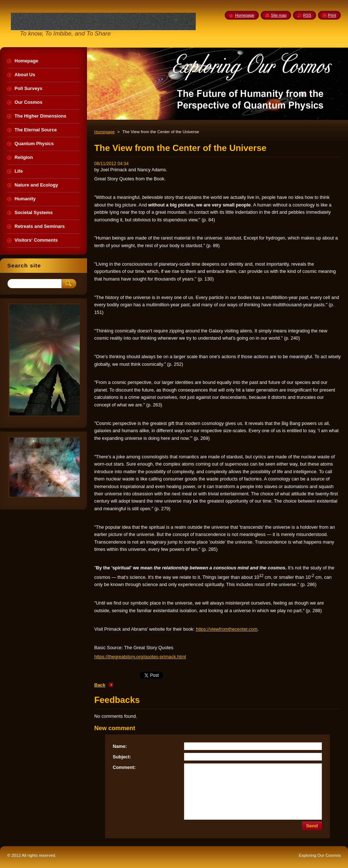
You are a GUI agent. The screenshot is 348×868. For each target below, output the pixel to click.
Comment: (124, 767)
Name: (120, 746)
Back (100, 685)
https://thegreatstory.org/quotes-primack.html (140, 657)
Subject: (122, 757)
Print (332, 15)
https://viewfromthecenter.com (227, 629)
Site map (279, 15)
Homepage (104, 132)
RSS (307, 15)
